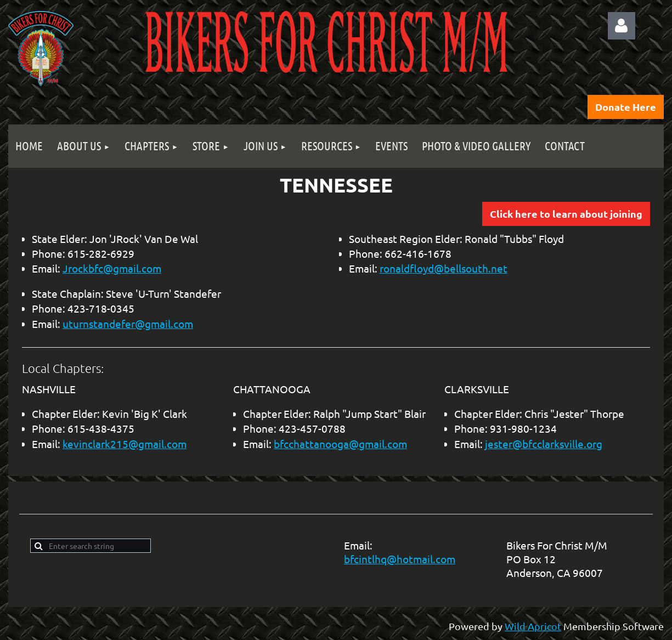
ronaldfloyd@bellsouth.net (444, 268)
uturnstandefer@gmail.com (128, 324)
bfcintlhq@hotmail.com (400, 559)
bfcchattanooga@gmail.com (340, 444)
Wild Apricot (533, 626)
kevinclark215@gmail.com (125, 444)
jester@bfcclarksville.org (544, 444)
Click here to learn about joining (566, 214)
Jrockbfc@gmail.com (112, 268)
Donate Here (626, 107)
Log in (622, 26)
